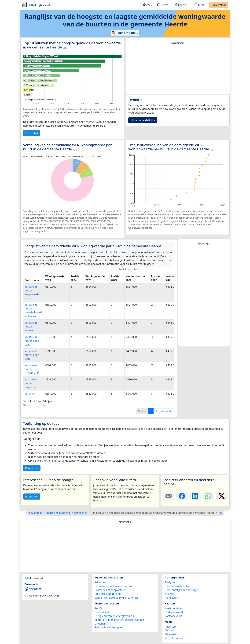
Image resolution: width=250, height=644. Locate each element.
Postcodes (101, 590)
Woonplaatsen (117, 590)
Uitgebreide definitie (143, 120)
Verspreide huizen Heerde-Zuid (32, 369)
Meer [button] (199, 5)
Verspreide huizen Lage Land (32, 341)
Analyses (170, 582)
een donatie (133, 485)
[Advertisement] (178, 70)
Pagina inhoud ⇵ (125, 33)
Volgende (167, 411)
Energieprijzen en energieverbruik (115, 616)
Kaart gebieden (174, 608)
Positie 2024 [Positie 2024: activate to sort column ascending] (75, 278)
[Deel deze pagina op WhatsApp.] (208, 496)
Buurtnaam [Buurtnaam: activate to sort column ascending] (32, 280)
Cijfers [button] (163, 5)
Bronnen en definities (178, 586)
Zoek (147, 5)
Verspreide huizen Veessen (31, 327)
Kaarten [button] (181, 5)
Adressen (100, 582)
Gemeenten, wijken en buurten (113, 586)
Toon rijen (35, 406)
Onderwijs (101, 624)
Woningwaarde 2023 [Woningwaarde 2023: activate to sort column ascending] (95, 278)
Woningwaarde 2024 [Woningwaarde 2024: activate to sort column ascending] (55, 278)
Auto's (98, 608)
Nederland (114, 594)
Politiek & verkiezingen (108, 627)
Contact (169, 630)
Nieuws (169, 594)
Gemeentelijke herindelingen (182, 590)
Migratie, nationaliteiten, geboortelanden (119, 620)
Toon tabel (31, 133)
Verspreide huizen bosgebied (31, 383)
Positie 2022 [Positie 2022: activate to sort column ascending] (155, 278)
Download (219, 5)
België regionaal (128, 598)
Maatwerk (171, 634)
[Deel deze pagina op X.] (222, 496)
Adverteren (171, 627)
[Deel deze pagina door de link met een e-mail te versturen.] (169, 496)
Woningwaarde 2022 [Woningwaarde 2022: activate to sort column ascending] (135, 278)
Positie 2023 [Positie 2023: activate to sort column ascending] (115, 278)
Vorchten (30, 394)
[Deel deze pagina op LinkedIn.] (195, 496)
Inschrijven (32, 497)
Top (220, 513)
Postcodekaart (173, 616)
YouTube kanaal (174, 638)
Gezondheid (102, 612)
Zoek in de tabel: (146, 270)
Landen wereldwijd (106, 598)
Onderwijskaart (174, 612)
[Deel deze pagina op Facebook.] (182, 496)
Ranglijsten (32, 468)
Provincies (101, 594)
